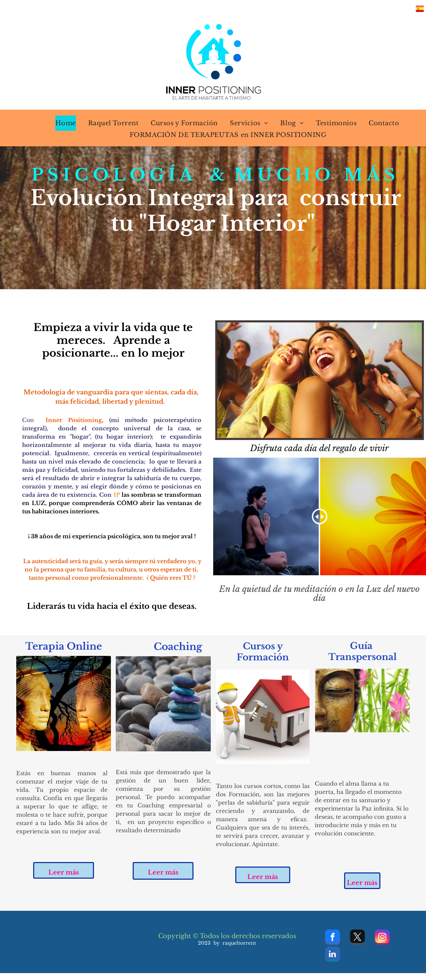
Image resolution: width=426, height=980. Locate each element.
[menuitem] (61, 123)
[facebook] (333, 938)
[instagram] (382, 938)
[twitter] (357, 938)
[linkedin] (333, 955)
